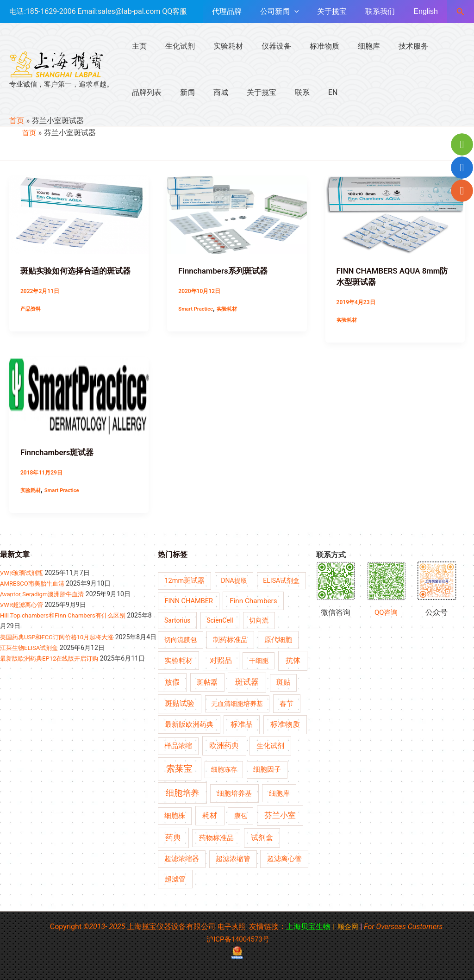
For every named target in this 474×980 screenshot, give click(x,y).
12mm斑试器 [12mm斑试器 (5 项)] (184, 580)
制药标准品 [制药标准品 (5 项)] (230, 639)
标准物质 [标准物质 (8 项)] (285, 724)
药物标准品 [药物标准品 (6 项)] (216, 837)
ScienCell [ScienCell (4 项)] (220, 620)
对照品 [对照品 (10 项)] (221, 659)
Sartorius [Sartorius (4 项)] (178, 620)
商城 (167, 92)
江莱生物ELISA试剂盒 (31, 657)
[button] (461, 12)
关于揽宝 (341, 11)
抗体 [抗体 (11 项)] (293, 659)
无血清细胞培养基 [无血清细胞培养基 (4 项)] (237, 703)
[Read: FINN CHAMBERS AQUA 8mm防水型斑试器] (395, 215)
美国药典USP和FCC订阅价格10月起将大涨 (61, 636)
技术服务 (389, 46)
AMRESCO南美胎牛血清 (34, 583)
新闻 (137, 92)
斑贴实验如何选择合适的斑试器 (79, 271)
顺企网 (349, 926)
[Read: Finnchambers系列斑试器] (237, 215)
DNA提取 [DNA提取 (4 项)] (234, 580)
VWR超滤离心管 (23, 604)
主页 (137, 46)
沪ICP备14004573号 (238, 939)
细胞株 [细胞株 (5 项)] (175, 815)
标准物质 (308, 46)
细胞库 (349, 46)
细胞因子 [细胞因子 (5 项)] (267, 769)
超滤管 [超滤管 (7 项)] (175, 879)
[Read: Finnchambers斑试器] (79, 396)
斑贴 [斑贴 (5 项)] (283, 682)
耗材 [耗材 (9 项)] (210, 815)
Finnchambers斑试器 (59, 452)
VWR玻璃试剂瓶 (23, 572)
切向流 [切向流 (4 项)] (259, 620)
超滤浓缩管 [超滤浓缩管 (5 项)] (233, 858)
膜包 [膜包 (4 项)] (241, 815)
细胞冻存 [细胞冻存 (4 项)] (224, 768)
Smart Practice (197, 308)
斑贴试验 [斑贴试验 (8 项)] (180, 703)
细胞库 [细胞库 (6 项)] (279, 793)
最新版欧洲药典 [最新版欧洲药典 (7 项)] (189, 724)
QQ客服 (175, 11)
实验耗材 (219, 46)
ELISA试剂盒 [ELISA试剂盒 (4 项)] (281, 580)
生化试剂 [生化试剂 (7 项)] (270, 745)
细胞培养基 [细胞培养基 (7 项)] (234, 793)
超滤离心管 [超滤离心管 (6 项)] (284, 858)
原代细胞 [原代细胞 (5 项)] (278, 639)
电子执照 (231, 926)
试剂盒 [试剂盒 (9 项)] (262, 837)
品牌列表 (434, 46)
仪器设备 (263, 46)
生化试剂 (175, 46)
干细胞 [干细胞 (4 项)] (259, 660)
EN (268, 92)
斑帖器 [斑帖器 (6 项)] (207, 682)
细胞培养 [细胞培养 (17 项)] (182, 792)
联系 (241, 92)
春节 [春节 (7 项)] (287, 703)
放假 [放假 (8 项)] (172, 682)
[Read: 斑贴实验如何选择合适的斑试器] (79, 215)
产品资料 (31, 308)
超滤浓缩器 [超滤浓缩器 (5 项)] (182, 858)
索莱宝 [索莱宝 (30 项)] (179, 768)
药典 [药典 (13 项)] (173, 837)
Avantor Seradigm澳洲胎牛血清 (45, 593)
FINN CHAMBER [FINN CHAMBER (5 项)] (188, 601)
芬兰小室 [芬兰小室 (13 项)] (280, 815)
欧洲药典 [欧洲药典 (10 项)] (224, 745)
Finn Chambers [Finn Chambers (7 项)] (253, 600)
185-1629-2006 (51, 11)
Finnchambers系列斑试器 (226, 271)
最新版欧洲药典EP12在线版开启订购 (53, 668)
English (427, 11)
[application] (307, 12)
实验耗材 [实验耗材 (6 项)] (179, 660)
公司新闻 (293, 12)
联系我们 (386, 11)
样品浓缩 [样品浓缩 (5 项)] (178, 746)
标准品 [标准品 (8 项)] (242, 724)
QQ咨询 (386, 612)
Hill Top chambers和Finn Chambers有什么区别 (67, 615)
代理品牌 (243, 11)
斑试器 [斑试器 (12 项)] (247, 682)
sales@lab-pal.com (129, 11)
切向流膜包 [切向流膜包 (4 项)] (181, 639)
